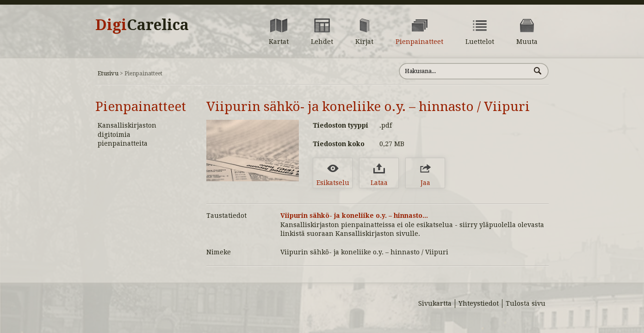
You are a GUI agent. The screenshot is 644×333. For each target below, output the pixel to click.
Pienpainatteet (141, 107)
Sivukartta (435, 303)
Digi (142, 25)
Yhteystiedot (479, 303)
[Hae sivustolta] (465, 71)
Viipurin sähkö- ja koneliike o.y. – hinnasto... (354, 216)
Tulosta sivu (526, 303)
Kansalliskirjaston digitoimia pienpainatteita (127, 134)
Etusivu (108, 73)
